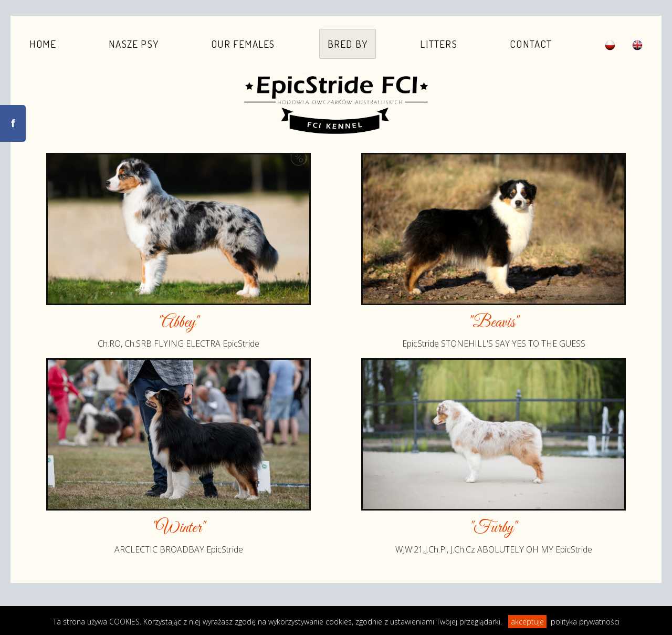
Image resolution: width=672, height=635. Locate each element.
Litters (438, 44)
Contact (531, 44)
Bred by (348, 44)
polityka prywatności (585, 622)
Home (43, 44)
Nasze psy (134, 44)
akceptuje (527, 622)
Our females (243, 44)
